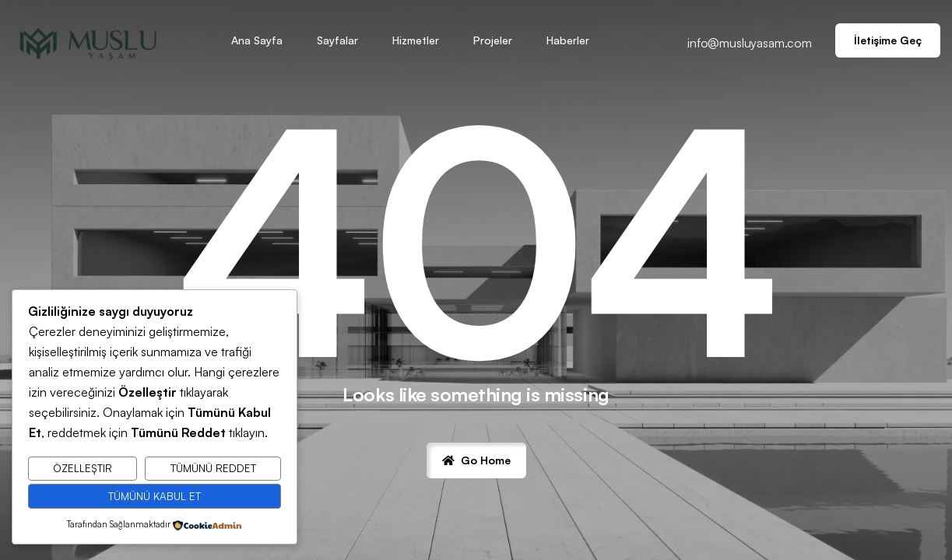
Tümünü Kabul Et (155, 496)
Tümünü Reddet (213, 468)
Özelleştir (83, 468)
